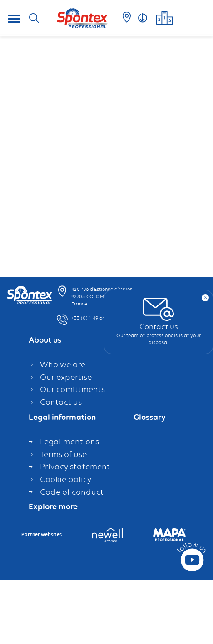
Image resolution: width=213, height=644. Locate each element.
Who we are (63, 363)
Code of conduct (72, 490)
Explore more (53, 506)
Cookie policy (66, 477)
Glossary (150, 416)
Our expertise (66, 375)
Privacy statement (75, 465)
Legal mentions (70, 440)
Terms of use (63, 452)
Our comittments (72, 388)
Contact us (62, 400)
